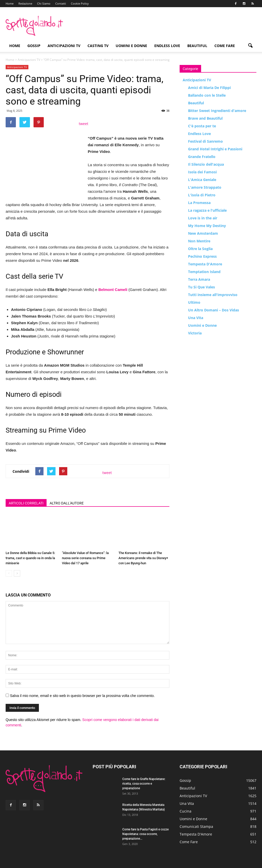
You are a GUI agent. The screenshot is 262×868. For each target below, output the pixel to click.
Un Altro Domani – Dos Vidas (214, 310)
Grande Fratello (202, 157)
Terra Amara (199, 279)
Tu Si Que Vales (201, 287)
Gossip (34, 46)
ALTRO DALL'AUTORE (67, 503)
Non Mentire (199, 241)
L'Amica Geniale (202, 180)
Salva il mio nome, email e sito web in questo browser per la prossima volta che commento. (82, 696)
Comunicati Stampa (196, 826)
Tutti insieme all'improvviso (213, 295)
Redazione (25, 3)
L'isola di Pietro (202, 195)
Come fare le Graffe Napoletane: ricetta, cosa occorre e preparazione (144, 784)
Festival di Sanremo (205, 141)
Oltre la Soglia (200, 249)
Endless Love (167, 46)
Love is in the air (203, 218)
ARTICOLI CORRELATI (26, 503)
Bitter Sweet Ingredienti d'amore (217, 111)
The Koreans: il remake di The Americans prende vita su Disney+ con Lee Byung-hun (143, 558)
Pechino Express (202, 256)
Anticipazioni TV (64, 46)
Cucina (185, 811)
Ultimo (194, 302)
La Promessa (199, 203)
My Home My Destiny (207, 226)
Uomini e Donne (131, 46)
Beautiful (197, 46)
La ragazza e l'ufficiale (207, 210)
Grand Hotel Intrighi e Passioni (215, 149)
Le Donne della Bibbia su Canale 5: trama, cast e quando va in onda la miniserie (30, 558)
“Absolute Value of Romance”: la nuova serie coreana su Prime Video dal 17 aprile (85, 558)
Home (10, 3)
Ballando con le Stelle (207, 95)
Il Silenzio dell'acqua (206, 164)
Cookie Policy (80, 3)
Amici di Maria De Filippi (209, 88)
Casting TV (98, 46)
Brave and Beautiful (205, 118)
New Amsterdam (203, 233)
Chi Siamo (44, 3)
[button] (250, 46)
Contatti (61, 3)
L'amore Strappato (205, 187)
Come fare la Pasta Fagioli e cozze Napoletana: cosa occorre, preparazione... (145, 834)
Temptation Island (204, 272)
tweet (84, 124)
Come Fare (225, 46)
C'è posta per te (202, 126)
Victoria (195, 333)
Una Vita (196, 318)
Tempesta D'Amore (205, 264)
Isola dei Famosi (202, 172)
